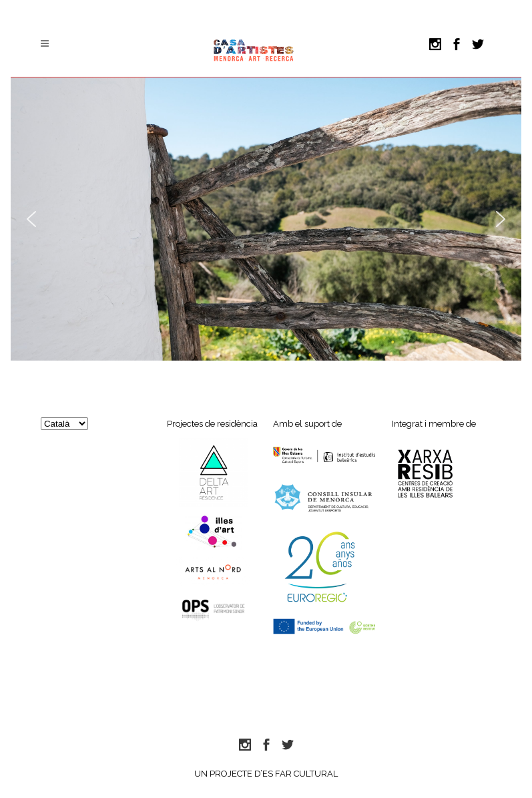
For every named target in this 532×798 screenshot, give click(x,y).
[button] (31, 219)
